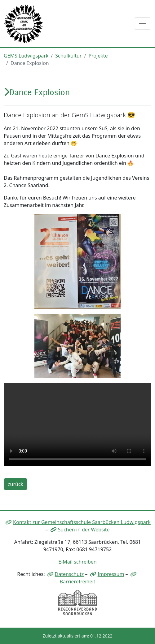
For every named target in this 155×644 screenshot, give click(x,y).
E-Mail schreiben (77, 562)
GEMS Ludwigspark (26, 56)
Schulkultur (68, 56)
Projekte (98, 56)
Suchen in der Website (84, 530)
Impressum (111, 574)
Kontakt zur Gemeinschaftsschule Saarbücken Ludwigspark (82, 522)
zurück (15, 484)
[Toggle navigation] (143, 24)
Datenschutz (69, 574)
